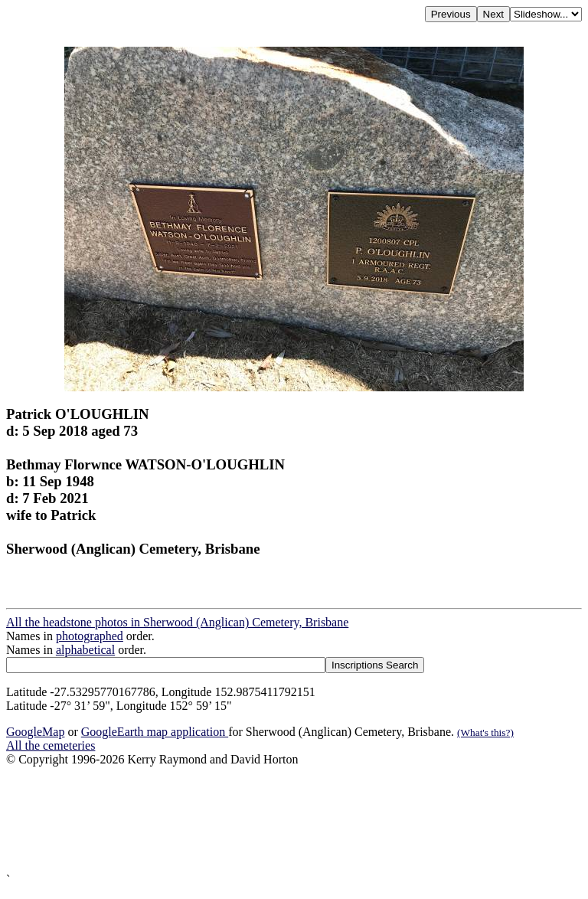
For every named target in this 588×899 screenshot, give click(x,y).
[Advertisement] (294, 820)
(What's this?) (485, 732)
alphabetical (85, 650)
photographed (90, 636)
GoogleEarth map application (155, 732)
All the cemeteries (51, 745)
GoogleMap (35, 732)
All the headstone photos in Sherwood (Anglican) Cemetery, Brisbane (177, 622)
